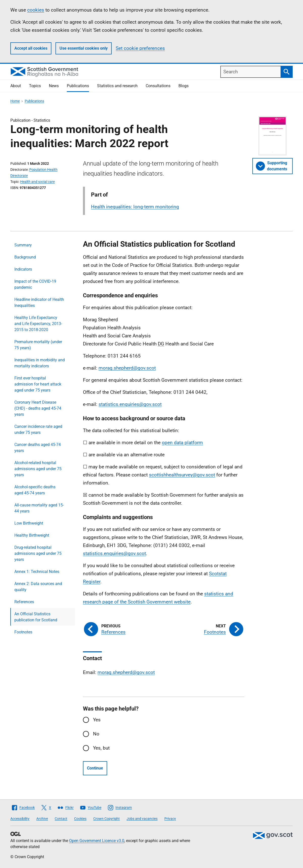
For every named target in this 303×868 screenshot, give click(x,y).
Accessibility (20, 819)
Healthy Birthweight (32, 535)
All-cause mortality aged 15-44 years (39, 508)
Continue (95, 768)
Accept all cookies (31, 48)
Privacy (170, 819)
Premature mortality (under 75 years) (38, 345)
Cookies (80, 819)
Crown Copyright (107, 819)
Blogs (184, 86)
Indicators (23, 269)
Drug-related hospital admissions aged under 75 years (38, 553)
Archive (42, 819)
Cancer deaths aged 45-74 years (38, 448)
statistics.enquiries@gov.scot (130, 404)
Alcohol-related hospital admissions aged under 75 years (38, 469)
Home (15, 101)
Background (25, 257)
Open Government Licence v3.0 (97, 841)
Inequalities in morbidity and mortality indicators (40, 363)
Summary (23, 245)
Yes (97, 720)
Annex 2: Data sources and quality (38, 587)
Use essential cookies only (84, 48)
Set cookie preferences (140, 48)
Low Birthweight (29, 523)
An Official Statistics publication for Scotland (36, 617)
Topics (35, 86)
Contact (61, 819)
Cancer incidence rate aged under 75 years (38, 429)
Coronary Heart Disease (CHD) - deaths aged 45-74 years (38, 408)
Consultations (158, 86)
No (96, 734)
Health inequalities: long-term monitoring (135, 207)
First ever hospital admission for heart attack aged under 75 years (38, 384)
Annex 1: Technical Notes (37, 572)
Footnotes (23, 632)
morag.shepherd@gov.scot (127, 368)
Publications (78, 86)
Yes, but (101, 748)
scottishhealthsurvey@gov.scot (182, 475)
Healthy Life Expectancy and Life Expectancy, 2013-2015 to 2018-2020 (38, 324)
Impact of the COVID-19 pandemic (35, 284)
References (24, 602)
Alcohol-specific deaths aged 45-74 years (35, 490)
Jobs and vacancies (142, 819)
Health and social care (37, 182)
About (16, 86)
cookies (36, 10)
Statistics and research (117, 86)
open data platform (182, 443)
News (54, 86)
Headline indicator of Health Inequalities (39, 302)
